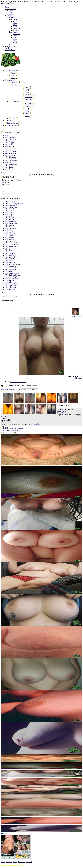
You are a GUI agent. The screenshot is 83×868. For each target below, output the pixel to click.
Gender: (5, 180)
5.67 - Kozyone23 (10, 159)
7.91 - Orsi (8, 248)
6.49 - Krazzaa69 (10, 153)
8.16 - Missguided (10, 234)
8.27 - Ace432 (9, 220)
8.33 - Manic (9, 213)
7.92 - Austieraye (10, 246)
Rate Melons (9, 16)
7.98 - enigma (9, 241)
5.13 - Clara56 (9, 169)
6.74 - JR (8, 148)
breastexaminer (62, 411)
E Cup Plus (16, 30)
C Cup (15, 27)
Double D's (16, 28)
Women (19, 180)
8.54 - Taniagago (10, 137)
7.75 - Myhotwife (10, 286)
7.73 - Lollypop (10, 143)
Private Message (15, 389)
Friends (6, 427)
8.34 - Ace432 (9, 209)
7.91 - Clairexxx (10, 252)
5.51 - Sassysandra (11, 164)
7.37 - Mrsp (8, 145)
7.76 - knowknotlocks (12, 273)
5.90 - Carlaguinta (10, 157)
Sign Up (11, 14)
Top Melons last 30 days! (11, 132)
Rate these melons (9, 297)
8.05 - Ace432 (9, 237)
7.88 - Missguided (10, 254)
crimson (3, 418)
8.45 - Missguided (10, 202)
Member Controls (10, 9)
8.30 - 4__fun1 (9, 216)
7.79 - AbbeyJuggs (11, 262)
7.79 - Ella (8, 261)
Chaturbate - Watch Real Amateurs (12, 429)
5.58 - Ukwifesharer (11, 161)
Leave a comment (65, 409)
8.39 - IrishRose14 (11, 205)
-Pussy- (11, 44)
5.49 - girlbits (9, 166)
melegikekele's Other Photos (12, 392)
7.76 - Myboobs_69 (11, 277)
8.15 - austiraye (10, 236)
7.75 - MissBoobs (10, 289)
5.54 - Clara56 (9, 162)
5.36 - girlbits (9, 168)
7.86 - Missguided (10, 257)
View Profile (5, 389)
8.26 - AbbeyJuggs (11, 223)
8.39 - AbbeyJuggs (11, 207)
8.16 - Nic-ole (9, 232)
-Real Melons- (13, 19)
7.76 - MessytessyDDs (12, 279)
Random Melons (10, 46)
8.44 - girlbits (9, 141)
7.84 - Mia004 (9, 259)
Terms (15, 862)
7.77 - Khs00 (9, 271)
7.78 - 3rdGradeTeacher (12, 264)
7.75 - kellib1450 (10, 282)
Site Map (9, 862)
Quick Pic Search (9, 177)
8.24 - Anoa (8, 227)
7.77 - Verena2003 (11, 268)
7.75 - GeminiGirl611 (12, 284)
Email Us (29, 862)
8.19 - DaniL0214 (10, 229)
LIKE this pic (78, 378)
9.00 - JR (8, 136)
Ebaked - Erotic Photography (10, 431)
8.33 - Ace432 (9, 214)
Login (11, 12)
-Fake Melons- (13, 32)
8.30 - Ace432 (9, 218)
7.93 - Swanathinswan (12, 245)
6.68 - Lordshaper (10, 150)
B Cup (15, 23)
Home (7, 7)
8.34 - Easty (9, 211)
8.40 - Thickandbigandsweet (14, 204)
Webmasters (21, 862)
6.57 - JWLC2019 (10, 152)
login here (37, 424)
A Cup (15, 21)
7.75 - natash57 (10, 280)
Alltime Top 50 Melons (10, 198)
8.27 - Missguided (10, 221)
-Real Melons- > (15, 382)
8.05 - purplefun (10, 239)
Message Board (10, 50)
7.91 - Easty (9, 250)
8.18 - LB (8, 230)
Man (10, 180)
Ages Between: (7, 184)
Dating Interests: (7, 182)
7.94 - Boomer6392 (11, 243)
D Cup (15, 25)
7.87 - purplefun (10, 255)
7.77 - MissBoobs (10, 266)
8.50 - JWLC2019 (10, 139)
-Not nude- (12, 18)
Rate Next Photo (77, 317)
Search (7, 48)
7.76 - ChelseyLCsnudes (13, 275)
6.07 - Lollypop (10, 155)
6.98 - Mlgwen (9, 146)
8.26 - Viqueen (9, 225)
